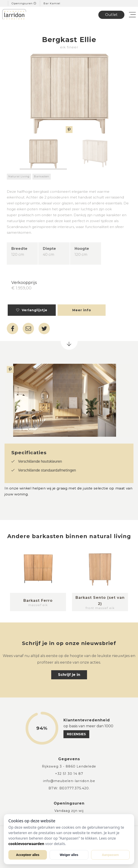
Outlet (111, 15)
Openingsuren (24, 3)
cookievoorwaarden (26, 844)
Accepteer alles (28, 855)
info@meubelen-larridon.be (69, 781)
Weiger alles (69, 855)
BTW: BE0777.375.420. (69, 788)
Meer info (82, 310)
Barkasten (42, 176)
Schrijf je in (69, 675)
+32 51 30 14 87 (69, 774)
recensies (76, 734)
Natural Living (19, 176)
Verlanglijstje (32, 310)
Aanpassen (110, 855)
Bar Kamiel (52, 3)
